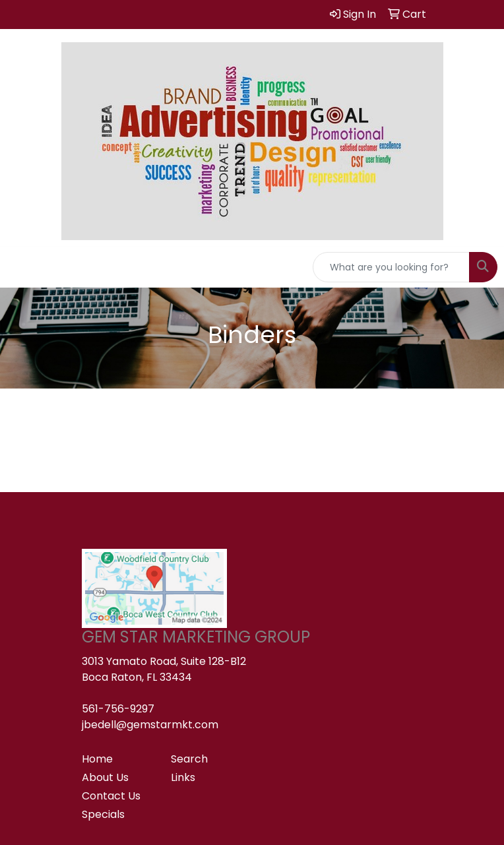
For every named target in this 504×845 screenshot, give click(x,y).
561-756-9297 (118, 709)
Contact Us (111, 796)
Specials (103, 814)
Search (189, 759)
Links (183, 777)
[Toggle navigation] (20, 267)
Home (97, 759)
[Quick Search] (391, 267)
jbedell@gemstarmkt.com (150, 725)
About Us (105, 777)
